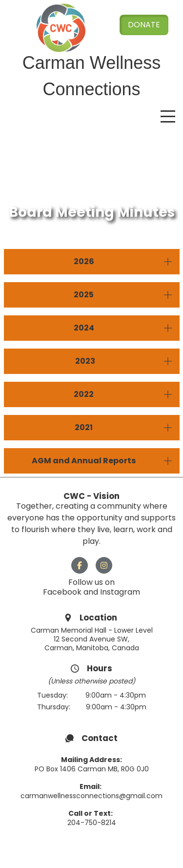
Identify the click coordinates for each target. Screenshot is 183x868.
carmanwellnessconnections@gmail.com (91, 796)
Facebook (63, 592)
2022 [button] (84, 394)
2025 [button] (84, 295)
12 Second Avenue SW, (91, 639)
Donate (144, 25)
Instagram (120, 592)
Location (99, 618)
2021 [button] (84, 427)
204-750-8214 (92, 823)
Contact (100, 738)
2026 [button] (84, 261)
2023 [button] (84, 361)
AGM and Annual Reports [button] (84, 461)
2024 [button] (84, 328)
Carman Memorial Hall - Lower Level (92, 630)
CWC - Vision (91, 496)
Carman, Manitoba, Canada (92, 648)
